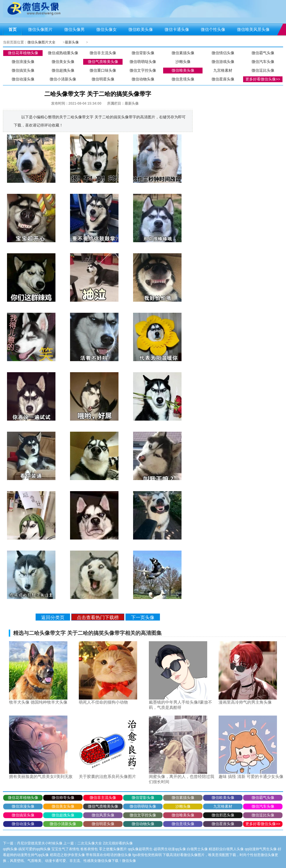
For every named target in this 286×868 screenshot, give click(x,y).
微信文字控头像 (143, 70)
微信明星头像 (103, 79)
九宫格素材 (223, 70)
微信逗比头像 (263, 70)
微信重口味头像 (103, 70)
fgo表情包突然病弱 (147, 855)
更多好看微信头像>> (263, 79)
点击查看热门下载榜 (98, 617)
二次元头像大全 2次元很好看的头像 (105, 843)
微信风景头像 (103, 815)
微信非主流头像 (103, 53)
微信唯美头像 (183, 70)
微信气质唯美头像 (103, 62)
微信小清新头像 (63, 79)
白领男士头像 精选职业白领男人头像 (215, 849)
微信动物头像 (143, 79)
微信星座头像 (223, 79)
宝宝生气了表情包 (65, 849)
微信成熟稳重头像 (63, 53)
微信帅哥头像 (63, 798)
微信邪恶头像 (223, 815)
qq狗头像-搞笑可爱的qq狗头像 (27, 849)
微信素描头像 (183, 53)
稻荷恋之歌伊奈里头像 (67, 855)
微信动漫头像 (23, 79)
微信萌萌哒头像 (143, 62)
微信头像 (129, 861)
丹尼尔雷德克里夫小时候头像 (40, 843)
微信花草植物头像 (23, 53)
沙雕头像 (183, 62)
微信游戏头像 (223, 62)
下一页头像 (143, 617)
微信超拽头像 (63, 70)
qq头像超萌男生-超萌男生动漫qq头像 (157, 849)
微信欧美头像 (223, 798)
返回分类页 (53, 617)
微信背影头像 (143, 53)
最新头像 (72, 42)
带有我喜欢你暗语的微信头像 (109, 855)
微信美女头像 (63, 62)
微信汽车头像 (263, 62)
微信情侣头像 (223, 53)
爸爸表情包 (89, 849)
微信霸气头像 (263, 53)
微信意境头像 (183, 79)
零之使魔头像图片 (113, 849)
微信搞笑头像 (23, 70)
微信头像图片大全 (41, 42)
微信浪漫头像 (23, 62)
